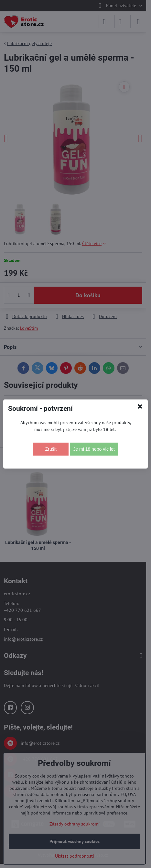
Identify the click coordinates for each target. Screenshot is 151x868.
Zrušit (51, 449)
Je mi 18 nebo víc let (94, 449)
